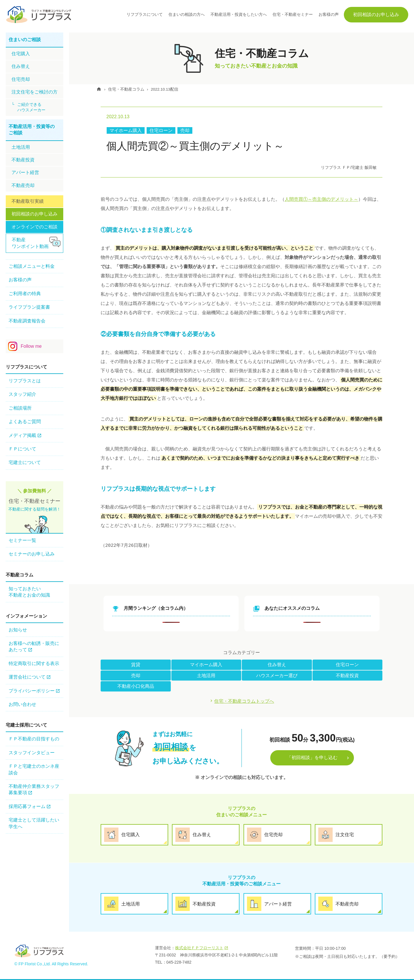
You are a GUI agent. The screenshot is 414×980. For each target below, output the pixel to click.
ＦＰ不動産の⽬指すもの (34, 739)
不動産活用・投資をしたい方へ (239, 14)
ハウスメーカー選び (277, 676)
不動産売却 (23, 185)
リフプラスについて (145, 14)
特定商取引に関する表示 (34, 663)
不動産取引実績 (28, 201)
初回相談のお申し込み (376, 15)
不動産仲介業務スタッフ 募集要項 (34, 789)
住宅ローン (161, 130)
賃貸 (136, 665)
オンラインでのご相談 (34, 227)
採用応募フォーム (27, 806)
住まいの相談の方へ (187, 14)
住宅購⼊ (21, 54)
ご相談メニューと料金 (32, 266)
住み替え (277, 665)
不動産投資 (347, 676)
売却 (185, 130)
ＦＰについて (22, 449)
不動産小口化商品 (136, 686)
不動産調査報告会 (27, 321)
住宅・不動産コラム (128, 89)
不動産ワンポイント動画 (30, 243)
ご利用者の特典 (25, 294)
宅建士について (25, 462)
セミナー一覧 (22, 540)
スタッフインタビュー (32, 753)
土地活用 (206, 676)
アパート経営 (25, 172)
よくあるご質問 (25, 422)
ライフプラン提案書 (29, 307)
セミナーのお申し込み (32, 554)
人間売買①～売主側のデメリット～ (321, 199)
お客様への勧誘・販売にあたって (34, 646)
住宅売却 (21, 79)
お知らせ (18, 630)
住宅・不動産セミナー (293, 14)
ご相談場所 (20, 408)
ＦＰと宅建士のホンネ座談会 (34, 769)
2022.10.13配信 (168, 89)
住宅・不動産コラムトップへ (244, 701)
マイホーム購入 (126, 130)
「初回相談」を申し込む (312, 758)
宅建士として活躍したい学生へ (34, 823)
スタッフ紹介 (22, 394)
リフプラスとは (25, 381)
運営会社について (27, 677)
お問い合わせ (22, 704)
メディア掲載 (22, 435)
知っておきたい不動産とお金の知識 (29, 592)
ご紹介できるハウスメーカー (31, 107)
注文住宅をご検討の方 (34, 92)
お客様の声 (329, 14)
